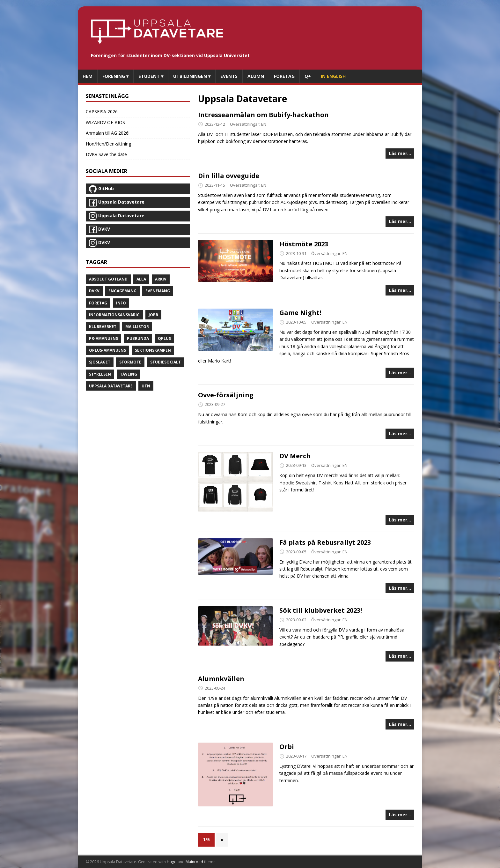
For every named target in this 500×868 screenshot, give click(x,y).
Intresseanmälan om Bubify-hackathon (263, 115)
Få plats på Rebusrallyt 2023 (325, 542)
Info (121, 303)
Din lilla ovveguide (229, 176)
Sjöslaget (100, 362)
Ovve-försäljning (226, 395)
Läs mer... (400, 153)
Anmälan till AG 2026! (108, 133)
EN (264, 124)
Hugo (172, 862)
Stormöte (130, 362)
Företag (98, 303)
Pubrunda (138, 338)
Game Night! (300, 313)
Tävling (129, 374)
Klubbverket (103, 327)
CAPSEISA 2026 (102, 112)
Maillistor (137, 327)
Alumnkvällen (221, 679)
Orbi (287, 747)
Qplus (164, 338)
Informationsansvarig (114, 315)
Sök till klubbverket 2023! (321, 610)
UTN (146, 386)
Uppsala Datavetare (111, 386)
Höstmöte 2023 (304, 244)
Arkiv (161, 279)
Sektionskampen (153, 350)
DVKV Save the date (106, 154)
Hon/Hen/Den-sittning (108, 144)
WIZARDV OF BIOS (105, 122)
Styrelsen (100, 374)
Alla (141, 279)
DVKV (94, 291)
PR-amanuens (103, 338)
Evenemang (158, 291)
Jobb (153, 315)
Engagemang (122, 291)
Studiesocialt (165, 362)
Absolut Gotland (108, 279)
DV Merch (295, 456)
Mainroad (194, 862)
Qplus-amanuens (107, 350)
